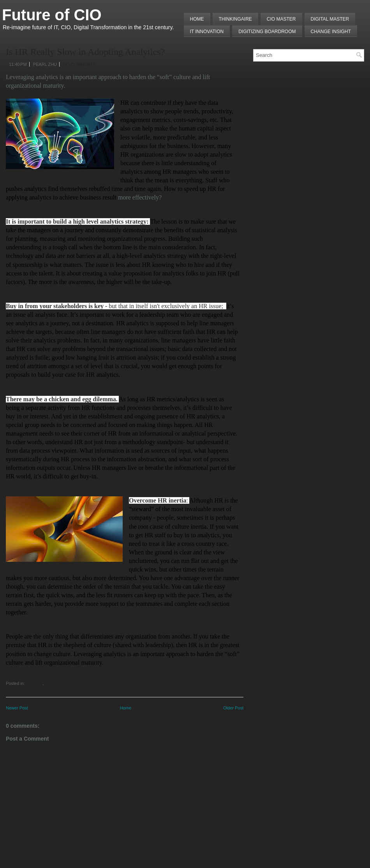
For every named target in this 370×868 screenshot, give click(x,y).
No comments (79, 64)
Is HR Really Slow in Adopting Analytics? (85, 52)
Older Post (233, 708)
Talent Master (56, 683)
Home (197, 19)
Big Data (34, 683)
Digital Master (330, 19)
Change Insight (331, 32)
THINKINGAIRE (235, 19)
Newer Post (17, 708)
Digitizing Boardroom (267, 32)
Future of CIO (52, 15)
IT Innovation (207, 32)
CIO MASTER (281, 19)
